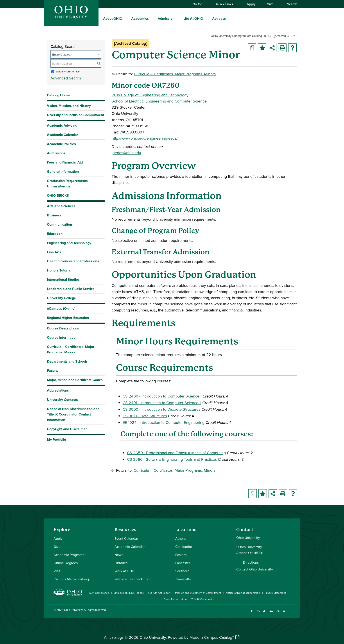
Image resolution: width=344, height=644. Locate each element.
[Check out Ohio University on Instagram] (258, 613)
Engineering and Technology (69, 243)
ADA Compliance (99, 593)
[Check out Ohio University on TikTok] (284, 613)
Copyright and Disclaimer (67, 429)
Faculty (53, 371)
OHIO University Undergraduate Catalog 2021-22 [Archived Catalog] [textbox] (252, 36)
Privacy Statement (275, 593)
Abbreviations (58, 390)
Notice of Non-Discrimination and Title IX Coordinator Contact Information (73, 414)
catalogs (116, 637)
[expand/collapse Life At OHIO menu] (206, 18)
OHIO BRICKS (58, 195)
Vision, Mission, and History (69, 106)
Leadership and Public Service (71, 289)
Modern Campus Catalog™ (212, 637)
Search (290, 4)
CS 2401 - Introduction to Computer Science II (162, 403)
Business (54, 215)
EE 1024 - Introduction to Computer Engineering (164, 422)
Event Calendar (126, 538)
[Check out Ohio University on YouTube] (271, 613)
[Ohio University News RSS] (291, 613)
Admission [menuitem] (166, 19)
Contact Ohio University (255, 569)
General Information (63, 172)
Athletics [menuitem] (219, 19)
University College (61, 298)
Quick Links (227, 4)
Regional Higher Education (68, 318)
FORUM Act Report (159, 593)
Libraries (121, 563)
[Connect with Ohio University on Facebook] (252, 613)
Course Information (62, 337)
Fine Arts (54, 252)
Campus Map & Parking (71, 579)
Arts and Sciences (61, 206)
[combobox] (253, 36)
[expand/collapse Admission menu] (178, 18)
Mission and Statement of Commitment (198, 593)
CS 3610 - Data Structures (145, 416)
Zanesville (183, 579)
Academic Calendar (63, 135)
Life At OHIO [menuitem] (193, 19)
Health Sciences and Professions (73, 261)
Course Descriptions (63, 328)
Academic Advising (62, 125)
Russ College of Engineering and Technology (150, 95)
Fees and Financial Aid (65, 162)
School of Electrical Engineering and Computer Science (159, 101)
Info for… (200, 4)
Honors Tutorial (59, 270)
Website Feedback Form (133, 579)
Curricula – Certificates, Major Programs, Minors (71, 349)
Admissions (56, 153)
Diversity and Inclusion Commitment (75, 115)
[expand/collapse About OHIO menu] (125, 18)
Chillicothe (184, 547)
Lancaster (183, 563)
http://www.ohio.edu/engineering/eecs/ (145, 138)
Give (270, 4)
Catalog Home (58, 95)
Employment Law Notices (129, 593)
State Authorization (175, 599)
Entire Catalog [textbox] (61, 55)
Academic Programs (69, 555)
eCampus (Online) (61, 309)
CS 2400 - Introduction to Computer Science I (162, 396)
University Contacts (62, 400)
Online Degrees (66, 563)
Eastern (181, 555)
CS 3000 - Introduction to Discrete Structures (161, 409)
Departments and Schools (67, 361)
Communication (59, 224)
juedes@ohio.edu (126, 153)
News (119, 555)
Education (55, 234)
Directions (251, 562)
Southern (182, 571)
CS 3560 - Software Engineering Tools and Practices (172, 459)
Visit (57, 571)
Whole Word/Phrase (68, 71)
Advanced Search (66, 78)
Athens (181, 538)
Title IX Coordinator (203, 599)
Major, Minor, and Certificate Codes (75, 380)
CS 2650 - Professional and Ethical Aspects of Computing (176, 453)
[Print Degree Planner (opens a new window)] (252, 48)
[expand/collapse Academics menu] (152, 18)
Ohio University (73, 610)
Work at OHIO (125, 571)
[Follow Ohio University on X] (278, 613)
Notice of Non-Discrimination (243, 593)
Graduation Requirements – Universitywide (69, 183)
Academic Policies (61, 144)
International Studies (63, 280)
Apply (251, 4)
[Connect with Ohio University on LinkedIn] (265, 613)
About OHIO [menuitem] (113, 19)
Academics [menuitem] (140, 19)
